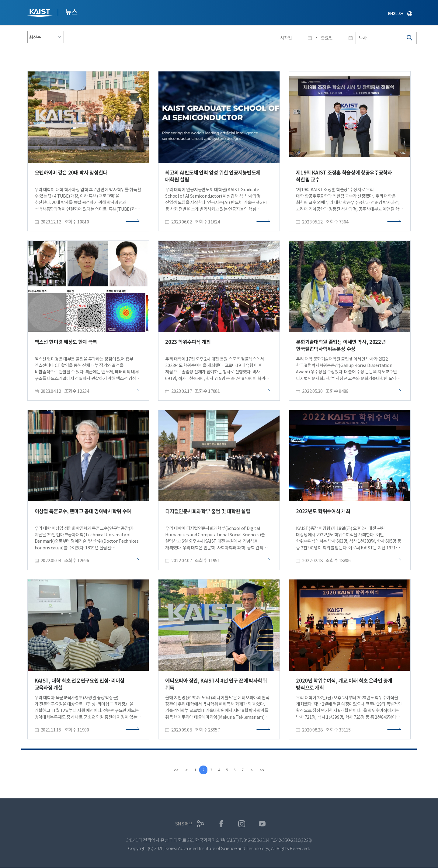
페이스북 (221, 824)
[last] (266, 770)
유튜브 (262, 824)
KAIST (40, 14)
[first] (172, 770)
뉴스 (71, 12)
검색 (410, 38)
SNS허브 (184, 824)
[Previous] (182, 770)
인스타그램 (242, 824)
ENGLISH (396, 14)
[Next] (256, 770)
